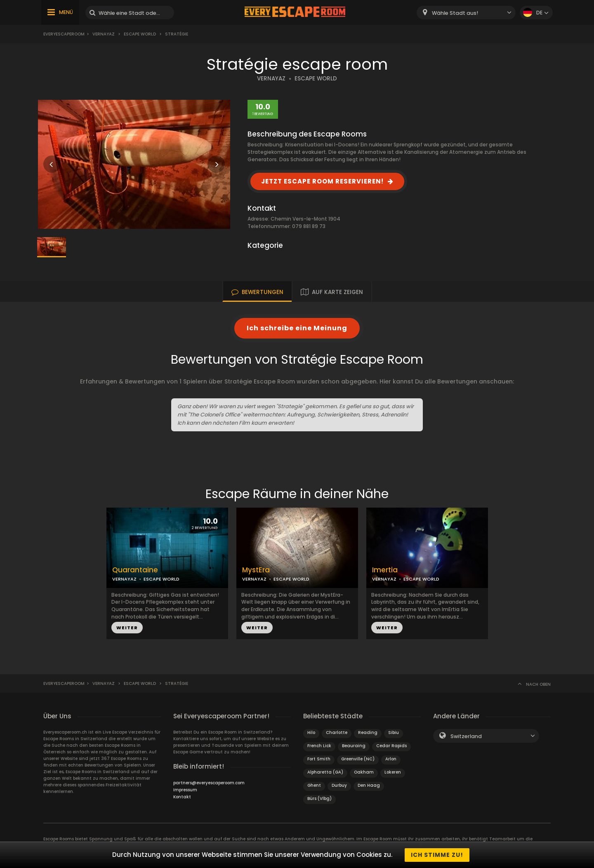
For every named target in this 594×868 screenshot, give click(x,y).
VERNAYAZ (271, 79)
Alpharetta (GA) (325, 772)
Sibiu (394, 733)
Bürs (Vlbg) (319, 799)
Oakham (364, 772)
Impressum (185, 790)
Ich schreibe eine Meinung (297, 328)
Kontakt (182, 797)
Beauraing (354, 746)
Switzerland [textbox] (466, 736)
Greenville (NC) (358, 759)
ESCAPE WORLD (316, 79)
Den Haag (369, 785)
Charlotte (337, 733)
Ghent (314, 785)
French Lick (319, 746)
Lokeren (393, 772)
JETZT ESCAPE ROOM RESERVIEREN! (322, 181)
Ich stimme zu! (437, 855)
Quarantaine (135, 570)
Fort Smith (319, 759)
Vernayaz (104, 34)
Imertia (385, 570)
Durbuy (339, 785)
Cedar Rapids (391, 746)
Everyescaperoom (64, 34)
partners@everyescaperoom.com (209, 783)
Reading (368, 733)
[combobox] (466, 13)
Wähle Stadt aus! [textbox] (455, 13)
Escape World (140, 34)
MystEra (256, 570)
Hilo (311, 733)
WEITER (127, 628)
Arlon (391, 759)
